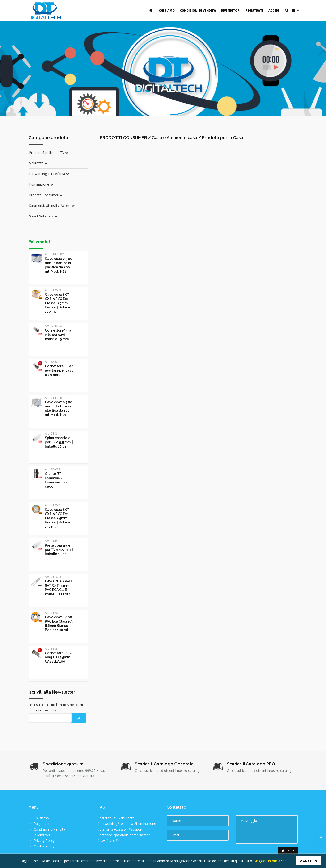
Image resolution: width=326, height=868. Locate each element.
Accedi (274, 10)
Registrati (254, 10)
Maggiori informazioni (270, 861)
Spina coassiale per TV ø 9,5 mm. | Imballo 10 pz (59, 442)
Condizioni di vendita (198, 10)
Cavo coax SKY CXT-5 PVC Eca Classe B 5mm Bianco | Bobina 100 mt (57, 303)
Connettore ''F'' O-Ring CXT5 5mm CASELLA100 (59, 657)
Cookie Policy (44, 846)
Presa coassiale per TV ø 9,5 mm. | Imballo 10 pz (59, 550)
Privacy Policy (44, 841)
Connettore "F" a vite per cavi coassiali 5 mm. (58, 335)
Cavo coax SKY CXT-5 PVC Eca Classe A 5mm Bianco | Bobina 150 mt (57, 518)
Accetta (309, 861)
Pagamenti (42, 824)
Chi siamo (167, 10)
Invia (288, 851)
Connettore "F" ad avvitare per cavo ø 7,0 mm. (59, 370)
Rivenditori (231, 10)
